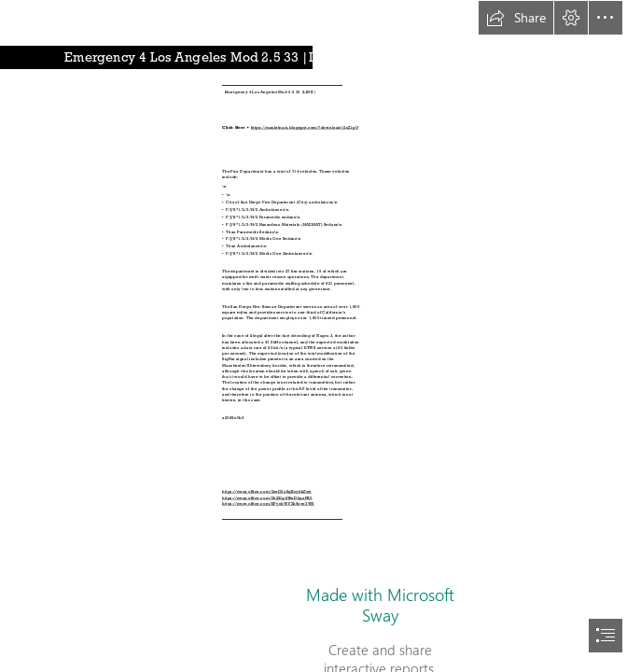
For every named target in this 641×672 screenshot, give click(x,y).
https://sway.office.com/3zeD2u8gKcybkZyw (267, 492)
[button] (516, 18)
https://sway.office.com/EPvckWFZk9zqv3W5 (268, 504)
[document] (320, 336)
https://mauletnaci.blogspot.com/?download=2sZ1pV (305, 128)
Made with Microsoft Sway (380, 605)
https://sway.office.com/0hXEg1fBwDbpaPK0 (267, 498)
